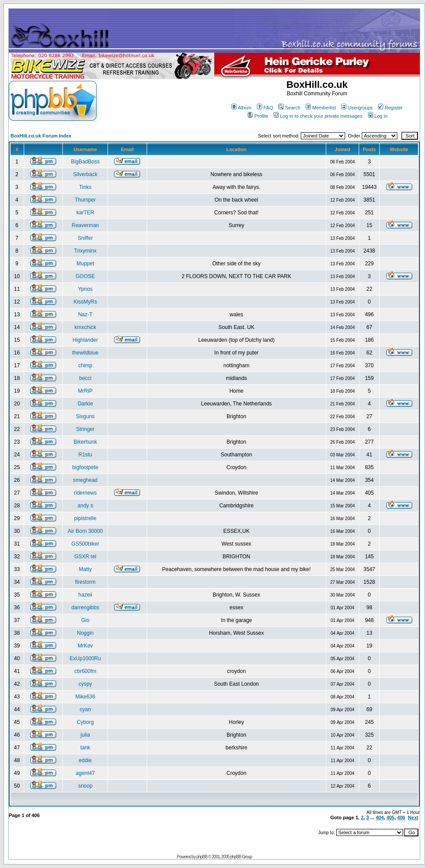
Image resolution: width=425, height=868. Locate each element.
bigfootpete (85, 467)
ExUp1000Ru (85, 658)
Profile (258, 116)
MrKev (85, 646)
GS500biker (85, 544)
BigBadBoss (85, 162)
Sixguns (85, 416)
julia (85, 735)
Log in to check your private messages (318, 116)
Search (289, 108)
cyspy (85, 684)
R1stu (85, 455)
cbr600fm (85, 671)
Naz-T (85, 315)
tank (85, 748)
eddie (85, 760)
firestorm (85, 582)
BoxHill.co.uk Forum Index (41, 136)
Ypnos (85, 289)
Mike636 (85, 697)
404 (380, 817)
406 (401, 817)
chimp (85, 365)
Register (390, 108)
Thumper (85, 200)
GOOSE (85, 276)
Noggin (85, 633)
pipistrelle (85, 518)
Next (413, 817)
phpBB (202, 857)
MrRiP (85, 391)
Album (241, 108)
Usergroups (357, 108)
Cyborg (85, 722)
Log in (378, 116)
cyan (85, 709)
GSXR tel (85, 557)
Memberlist (321, 108)
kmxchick (85, 327)
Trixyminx (85, 251)
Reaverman (85, 225)
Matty (85, 569)
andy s (85, 506)
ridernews (85, 493)
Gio (85, 620)
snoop (85, 786)
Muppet (85, 264)
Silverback (85, 174)
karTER (85, 213)
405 (390, 817)
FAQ (265, 108)
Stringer (85, 429)
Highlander (85, 340)
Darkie (85, 404)
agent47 (85, 773)
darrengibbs (85, 608)
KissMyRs (85, 302)
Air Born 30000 (85, 531)
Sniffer (85, 238)
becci (85, 378)
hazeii (85, 595)
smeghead (85, 480)
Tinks (85, 187)
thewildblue (85, 353)
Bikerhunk (85, 442)
